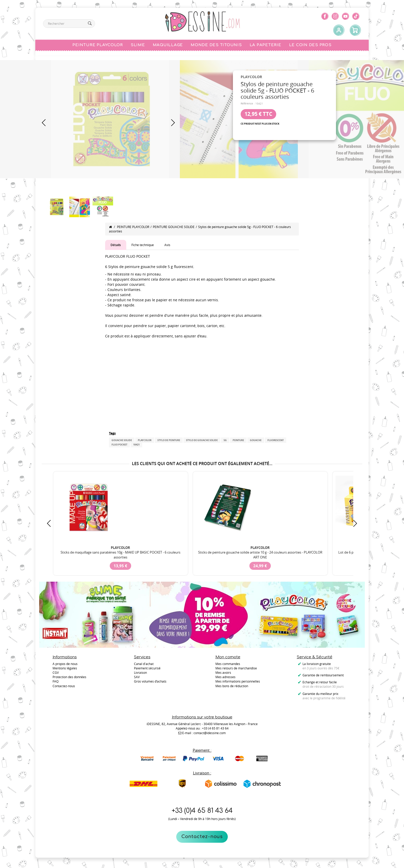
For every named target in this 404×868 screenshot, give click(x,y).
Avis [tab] (167, 245)
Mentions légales (65, 668)
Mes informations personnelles (238, 681)
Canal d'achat (144, 664)
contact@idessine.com (210, 733)
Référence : (248, 104)
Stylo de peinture (169, 440)
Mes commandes (228, 664)
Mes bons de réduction (232, 686)
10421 (136, 445)
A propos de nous (65, 664)
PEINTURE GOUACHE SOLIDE (174, 227)
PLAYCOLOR (145, 440)
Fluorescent (276, 440)
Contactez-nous (202, 837)
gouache (256, 440)
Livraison (140, 672)
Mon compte (228, 657)
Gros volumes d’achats (150, 681)
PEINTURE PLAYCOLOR (133, 227)
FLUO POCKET (119, 445)
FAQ (56, 681)
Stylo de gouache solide (202, 440)
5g (225, 440)
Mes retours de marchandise (236, 668)
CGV (56, 672)
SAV (137, 677)
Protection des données (69, 677)
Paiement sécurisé (147, 668)
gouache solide (122, 440)
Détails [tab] (116, 245)
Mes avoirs (223, 672)
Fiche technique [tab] (143, 245)
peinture (238, 440)
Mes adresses (225, 677)
